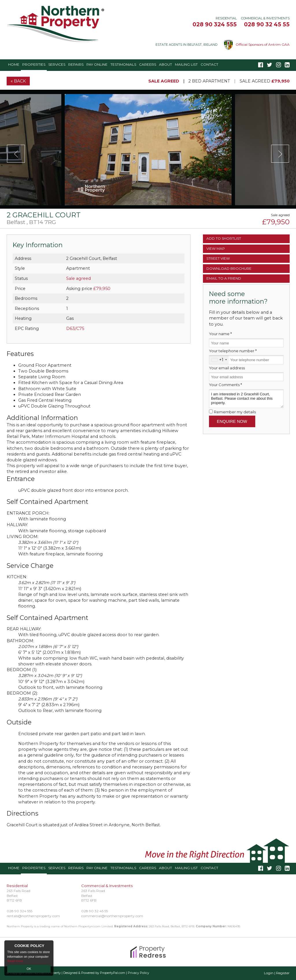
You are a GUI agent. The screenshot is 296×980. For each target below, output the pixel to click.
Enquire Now (232, 421)
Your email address (227, 368)
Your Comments (225, 385)
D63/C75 (75, 328)
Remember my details (235, 412)
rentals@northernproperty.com (33, 916)
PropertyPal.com (113, 973)
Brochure (229, 268)
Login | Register (277, 973)
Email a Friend (224, 278)
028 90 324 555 (215, 24)
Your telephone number (233, 351)
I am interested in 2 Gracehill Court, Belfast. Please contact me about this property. (246, 399)
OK (29, 969)
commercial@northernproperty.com (112, 916)
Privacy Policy (138, 973)
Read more (15, 961)
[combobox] (219, 360)
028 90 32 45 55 (267, 24)
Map (216, 248)
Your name (220, 334)
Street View (218, 258)
